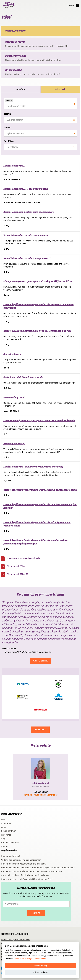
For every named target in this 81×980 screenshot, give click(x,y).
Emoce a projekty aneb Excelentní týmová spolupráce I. (27, 879)
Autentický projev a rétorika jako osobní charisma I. (25, 875)
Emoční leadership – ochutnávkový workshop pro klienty (33, 467)
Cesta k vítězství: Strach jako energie (23, 377)
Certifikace (9, 141)
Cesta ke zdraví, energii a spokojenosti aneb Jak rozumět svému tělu (39, 420)
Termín (7, 114)
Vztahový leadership (14, 443)
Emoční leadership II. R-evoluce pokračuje (26, 189)
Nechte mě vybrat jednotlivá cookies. (31, 959)
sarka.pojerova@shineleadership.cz (41, 795)
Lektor (7, 128)
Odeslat (36, 913)
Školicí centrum (9, 831)
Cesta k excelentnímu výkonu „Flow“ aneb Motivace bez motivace (37, 331)
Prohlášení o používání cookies (16, 940)
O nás (4, 827)
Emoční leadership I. (14, 166)
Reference (6, 835)
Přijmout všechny (40, 966)
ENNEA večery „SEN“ (14, 397)
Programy (6, 823)
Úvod (4, 819)
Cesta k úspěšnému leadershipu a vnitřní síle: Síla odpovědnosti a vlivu (40, 490)
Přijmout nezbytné (40, 972)
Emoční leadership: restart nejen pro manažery (29, 212)
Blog (3, 839)
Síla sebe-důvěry (12, 354)
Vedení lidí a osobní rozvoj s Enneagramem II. (27, 258)
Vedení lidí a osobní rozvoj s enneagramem (26, 235)
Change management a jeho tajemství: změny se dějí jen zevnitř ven (38, 281)
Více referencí (40, 661)
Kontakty (5, 846)
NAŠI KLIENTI (40, 730)
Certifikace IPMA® (10, 842)
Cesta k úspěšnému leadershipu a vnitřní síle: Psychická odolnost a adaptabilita (38, 868)
